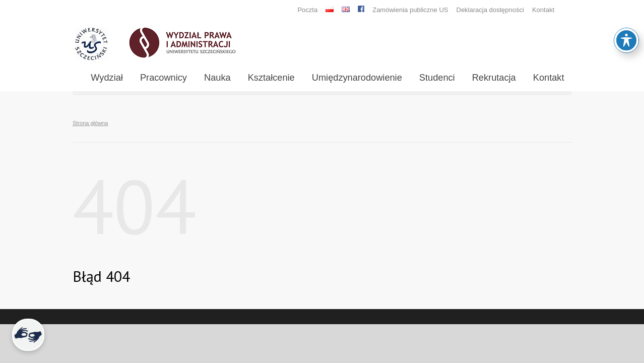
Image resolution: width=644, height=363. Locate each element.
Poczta (307, 10)
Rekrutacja (494, 78)
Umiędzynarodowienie (357, 78)
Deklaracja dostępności (490, 10)
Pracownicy (164, 78)
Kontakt (543, 10)
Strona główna (90, 123)
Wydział (107, 78)
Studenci (437, 78)
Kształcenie (271, 78)
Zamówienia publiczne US (410, 10)
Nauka (217, 78)
